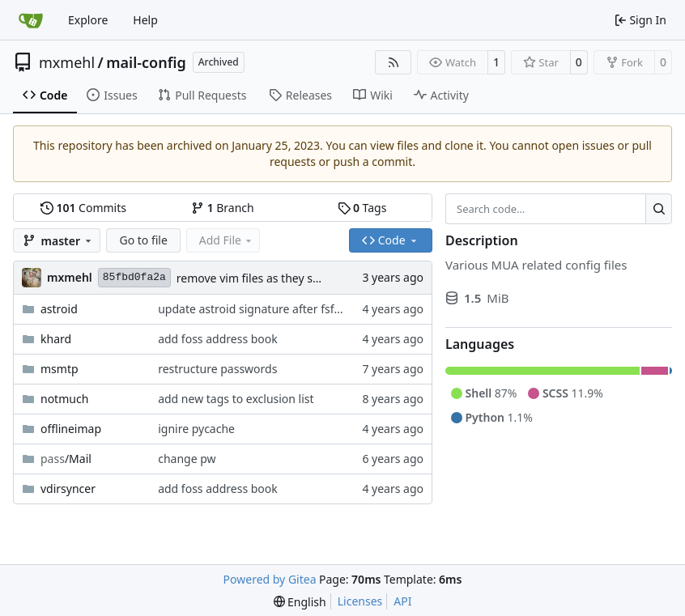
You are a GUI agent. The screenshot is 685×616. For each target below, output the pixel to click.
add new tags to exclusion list (236, 399)
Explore (88, 20)
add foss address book (218, 339)
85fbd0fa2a (134, 277)
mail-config (146, 62)
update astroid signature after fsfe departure (277, 309)
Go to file (143, 240)
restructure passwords (217, 369)
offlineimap (71, 429)
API (402, 601)
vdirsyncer (68, 489)
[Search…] (659, 209)
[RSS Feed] (394, 62)
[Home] (31, 20)
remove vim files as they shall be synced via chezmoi (315, 278)
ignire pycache (196, 429)
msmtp (60, 369)
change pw (187, 459)
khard (56, 339)
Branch (223, 208)
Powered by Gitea (270, 579)
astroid (59, 309)
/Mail (66, 459)
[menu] (300, 602)
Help (145, 20)
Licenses (360, 601)
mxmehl (67, 62)
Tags (362, 208)
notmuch (64, 399)
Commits (83, 208)
